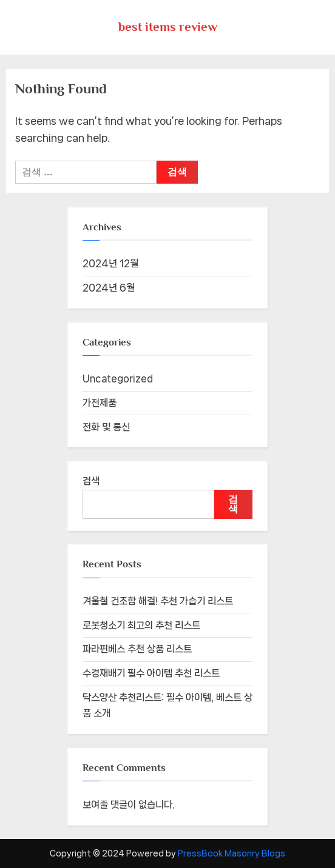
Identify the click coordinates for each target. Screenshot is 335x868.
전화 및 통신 (106, 427)
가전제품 (100, 403)
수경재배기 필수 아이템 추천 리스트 (151, 673)
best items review (168, 27)
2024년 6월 (109, 288)
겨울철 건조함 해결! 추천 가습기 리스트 (158, 601)
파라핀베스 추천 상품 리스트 (137, 649)
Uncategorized (118, 379)
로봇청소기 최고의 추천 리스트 (141, 625)
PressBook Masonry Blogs (232, 853)
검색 (91, 481)
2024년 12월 (110, 263)
